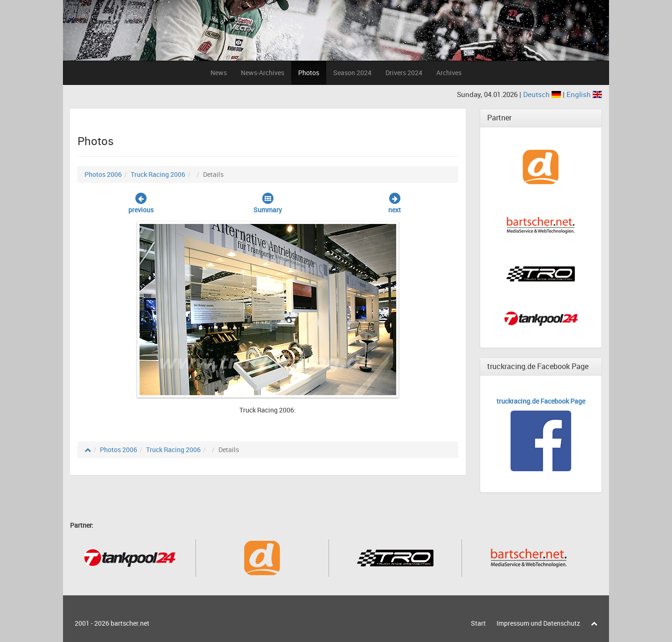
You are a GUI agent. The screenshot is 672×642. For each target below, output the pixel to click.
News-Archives (262, 73)
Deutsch (543, 94)
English (584, 94)
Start (478, 623)
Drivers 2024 (404, 73)
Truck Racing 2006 (158, 174)
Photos (309, 73)
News (219, 73)
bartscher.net (130, 623)
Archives (449, 73)
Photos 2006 (103, 174)
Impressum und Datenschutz (538, 623)
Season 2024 (352, 73)
